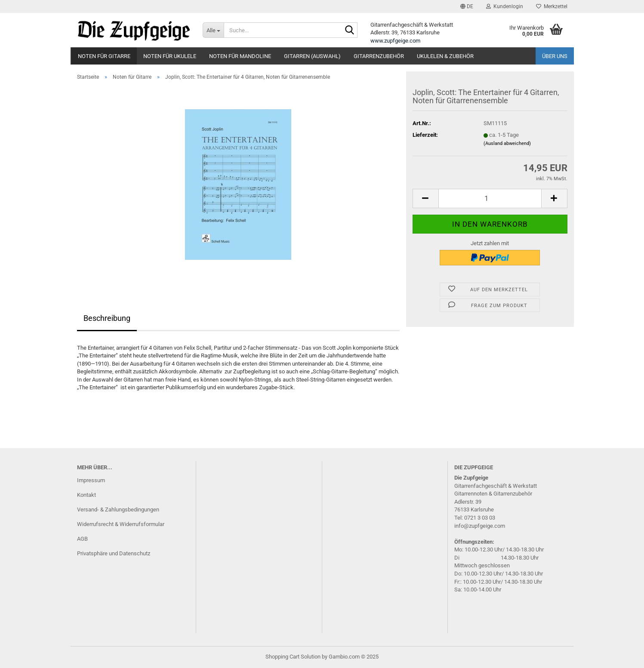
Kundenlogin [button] (505, 6)
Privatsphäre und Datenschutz (114, 553)
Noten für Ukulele (170, 56)
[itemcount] (490, 199)
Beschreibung (107, 318)
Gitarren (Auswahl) (312, 56)
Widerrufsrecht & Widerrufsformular (121, 524)
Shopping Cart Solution (293, 657)
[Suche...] (213, 30)
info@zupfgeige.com (480, 526)
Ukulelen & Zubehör (445, 56)
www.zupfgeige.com (395, 41)
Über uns (555, 56)
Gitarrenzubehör (379, 56)
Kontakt (86, 495)
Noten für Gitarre (104, 56)
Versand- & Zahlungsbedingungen (118, 509)
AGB (82, 539)
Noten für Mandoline (240, 56)
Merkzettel (552, 6)
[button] (467, 6)
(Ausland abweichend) (507, 143)
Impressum (91, 480)
